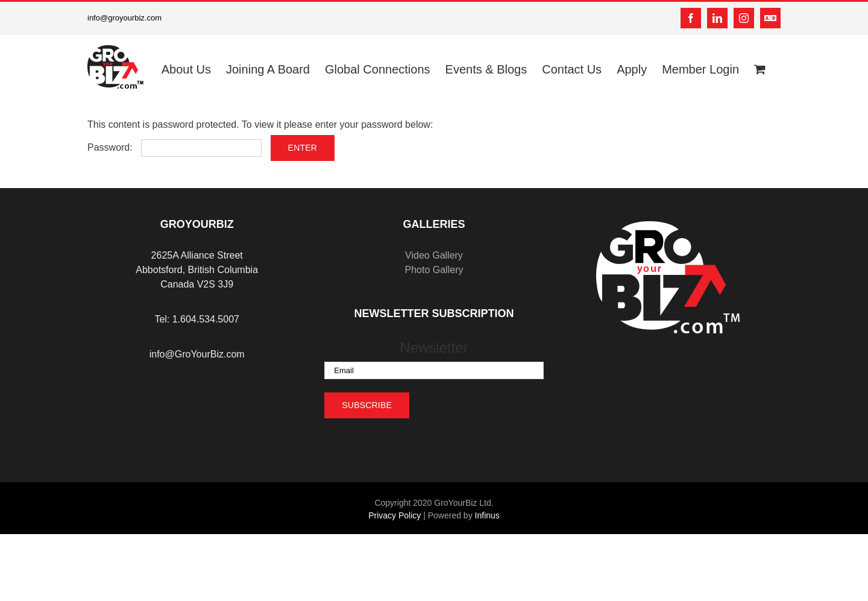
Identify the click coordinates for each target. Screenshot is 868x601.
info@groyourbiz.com (124, 18)
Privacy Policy (395, 515)
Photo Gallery (434, 270)
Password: (175, 147)
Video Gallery (434, 255)
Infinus (487, 515)
